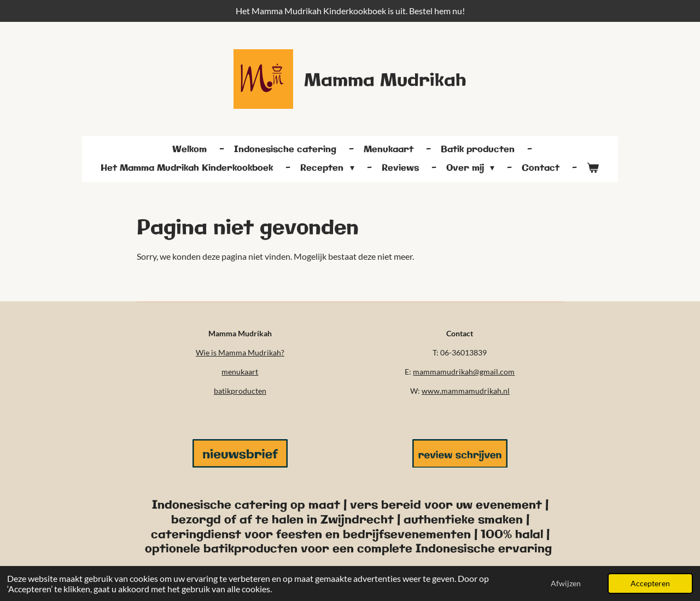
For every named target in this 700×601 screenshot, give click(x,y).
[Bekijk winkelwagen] (593, 168)
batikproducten (240, 391)
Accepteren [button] (650, 583)
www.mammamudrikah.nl (466, 391)
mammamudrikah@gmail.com (464, 372)
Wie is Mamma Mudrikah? (240, 352)
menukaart (240, 372)
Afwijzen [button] (566, 583)
